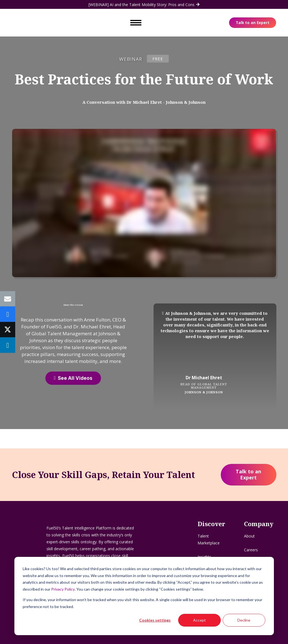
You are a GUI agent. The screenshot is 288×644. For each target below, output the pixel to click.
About (249, 536)
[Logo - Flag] (28, 22)
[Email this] (8, 299)
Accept (199, 620)
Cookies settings (155, 620)
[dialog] (144, 596)
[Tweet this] (8, 330)
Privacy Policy (63, 589)
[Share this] (8, 314)
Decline (244, 620)
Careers (251, 550)
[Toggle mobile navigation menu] (136, 22)
